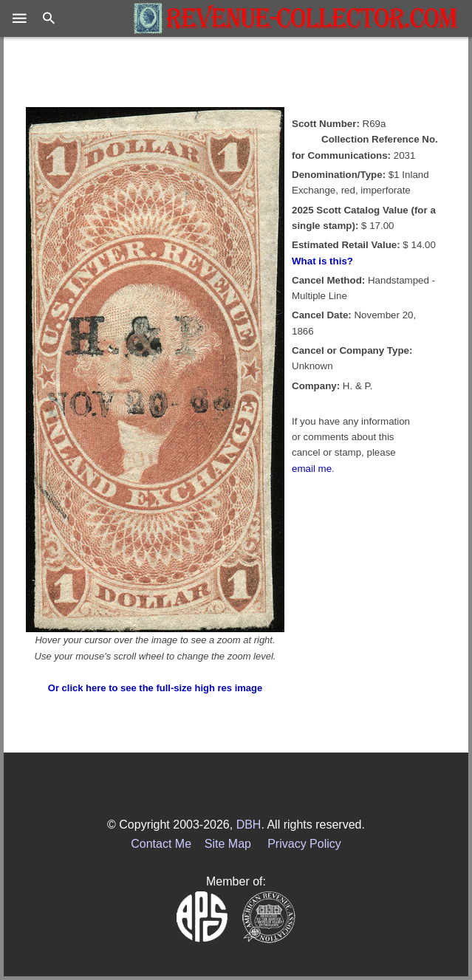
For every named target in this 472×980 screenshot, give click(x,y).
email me (312, 469)
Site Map (228, 844)
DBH (249, 825)
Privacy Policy (304, 844)
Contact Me (161, 844)
